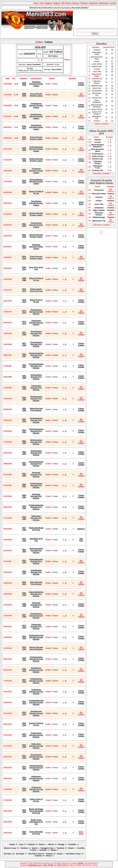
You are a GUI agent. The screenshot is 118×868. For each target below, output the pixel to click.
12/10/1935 (7, 648)
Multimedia (104, 3)
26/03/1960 (7, 507)
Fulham (99, 201)
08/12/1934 (7, 670)
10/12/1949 (7, 605)
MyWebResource (35, 865)
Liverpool (99, 197)
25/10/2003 (7, 214)
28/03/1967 (7, 355)
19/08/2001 (7, 258)
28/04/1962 (7, 464)
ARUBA (80, 863)
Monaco (76, 3)
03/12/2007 (7, 116)
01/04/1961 (7, 485)
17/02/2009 (7, 95)
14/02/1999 (7, 279)
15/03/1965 (7, 399)
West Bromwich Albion (98, 150)
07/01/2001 (7, 268)
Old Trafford (67, 3)
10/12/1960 (7, 496)
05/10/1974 (7, 323)
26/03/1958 (7, 529)
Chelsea (98, 140)
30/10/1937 (7, 627)
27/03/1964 (7, 431)
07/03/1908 (7, 800)
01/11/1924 (7, 746)
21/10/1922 (7, 789)
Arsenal (98, 142)
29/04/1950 (7, 594)
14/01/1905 (7, 833)
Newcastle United (99, 194)
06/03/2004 (7, 192)
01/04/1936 (7, 637)
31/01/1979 (7, 301)
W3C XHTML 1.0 (50, 865)
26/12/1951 (7, 551)
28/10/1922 (7, 778)
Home (36, 3)
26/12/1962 (7, 453)
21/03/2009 (7, 84)
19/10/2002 (7, 236)
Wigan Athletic (99, 210)
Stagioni (57, 3)
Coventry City (98, 170)
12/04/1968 (7, 344)
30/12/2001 (7, 247)
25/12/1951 (7, 561)
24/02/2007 (7, 127)
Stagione (48, 3)
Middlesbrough (99, 217)
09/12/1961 (7, 475)
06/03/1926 (7, 724)
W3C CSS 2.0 (63, 865)
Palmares (84, 3)
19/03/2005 (7, 171)
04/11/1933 (7, 692)
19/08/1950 (7, 583)
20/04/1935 (7, 659)
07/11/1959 (7, 518)
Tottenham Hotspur (98, 162)
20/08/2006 (7, 138)
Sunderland (99, 208)
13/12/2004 (7, 182)
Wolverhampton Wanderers (98, 146)
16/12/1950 (7, 572)
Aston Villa (99, 204)
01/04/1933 (7, 703)
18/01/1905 (7, 822)
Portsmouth (99, 190)
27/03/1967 (7, 366)
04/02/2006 (7, 149)
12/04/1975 (7, 312)
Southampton (98, 154)
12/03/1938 (7, 616)
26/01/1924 (7, 757)
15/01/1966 (7, 377)
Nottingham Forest (98, 167)
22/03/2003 (7, 225)
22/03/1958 (7, 540)
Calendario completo (101, 173)
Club (42, 3)
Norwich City (98, 159)
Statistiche (94, 3)
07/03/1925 (7, 735)
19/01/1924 (7, 768)
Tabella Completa (101, 124)
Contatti (113, 3)
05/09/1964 (7, 409)
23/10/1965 (7, 388)
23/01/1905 (7, 811)
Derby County (98, 156)
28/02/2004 (7, 203)
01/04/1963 (7, 442)
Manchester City (99, 221)
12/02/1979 (7, 290)
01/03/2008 (7, 106)
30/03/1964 (7, 420)
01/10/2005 (7, 160)
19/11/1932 (7, 713)
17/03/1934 (7, 681)
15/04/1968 (7, 333)
